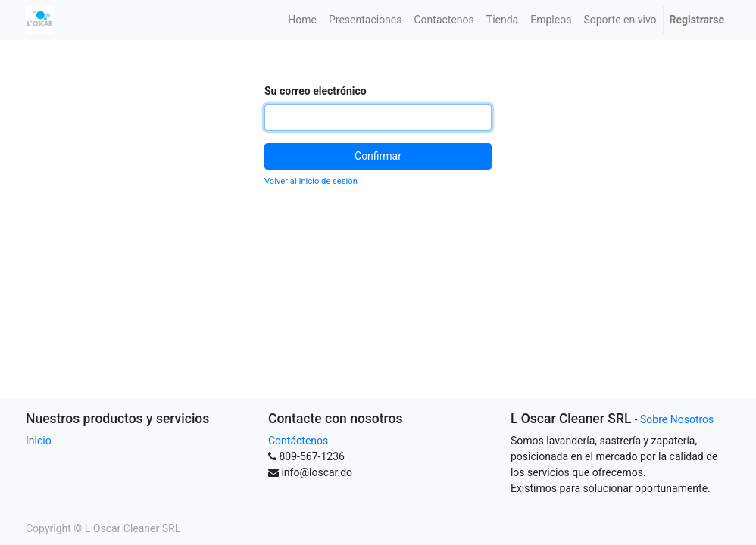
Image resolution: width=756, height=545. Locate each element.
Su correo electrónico (316, 91)
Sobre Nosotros (677, 419)
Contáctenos (298, 441)
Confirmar (378, 156)
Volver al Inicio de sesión (311, 181)
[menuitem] (302, 20)
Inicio (39, 441)
